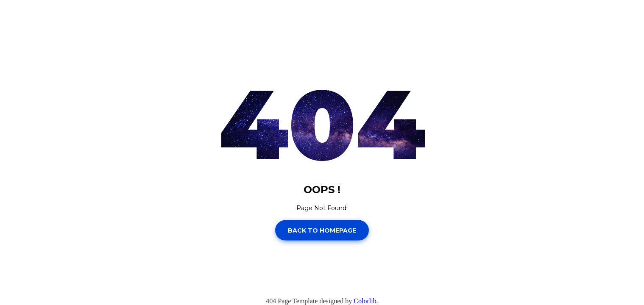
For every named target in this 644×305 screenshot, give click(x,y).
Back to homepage (322, 230)
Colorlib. (366, 301)
